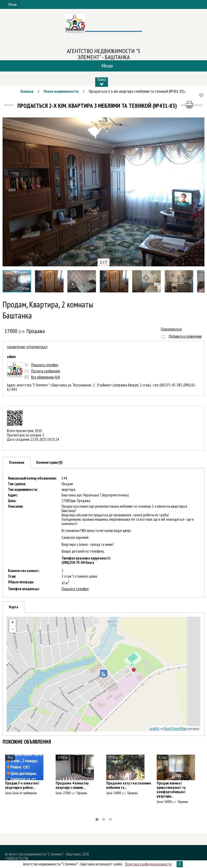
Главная (27, 91)
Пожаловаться (171, 329)
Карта (14, 607)
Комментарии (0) (49, 462)
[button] (200, 122)
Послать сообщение (46, 371)
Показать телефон (45, 365)
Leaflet (154, 728)
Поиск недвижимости (61, 91)
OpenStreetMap (175, 728)
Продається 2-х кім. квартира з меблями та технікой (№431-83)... (138, 91)
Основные (17, 462)
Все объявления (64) (46, 377)
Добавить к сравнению (185, 336)
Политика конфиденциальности (148, 864)
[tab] (17, 463)
